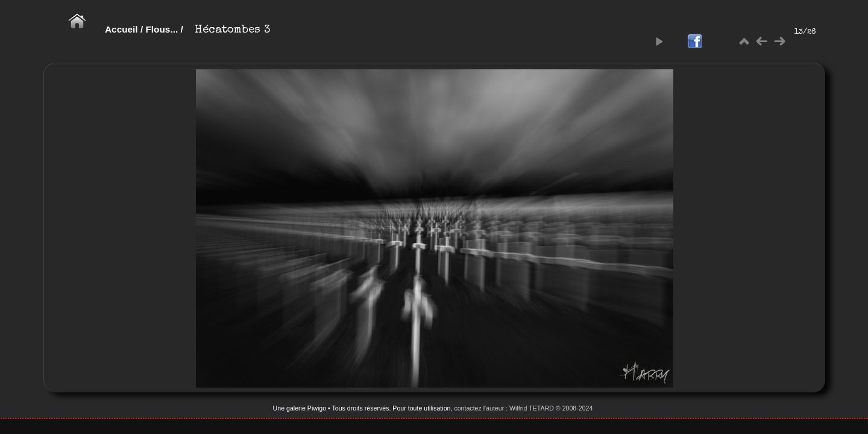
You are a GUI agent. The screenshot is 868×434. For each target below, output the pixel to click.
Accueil (121, 29)
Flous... (162, 29)
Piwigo (317, 408)
